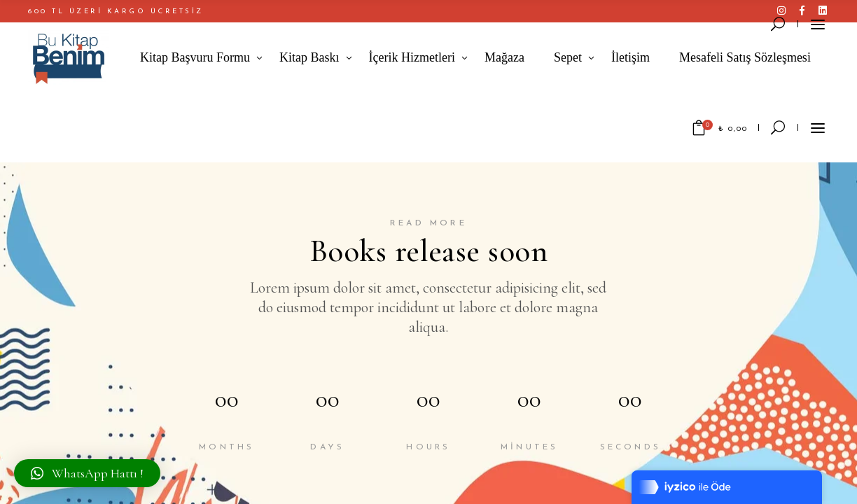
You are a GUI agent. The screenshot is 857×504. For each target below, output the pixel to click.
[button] (87, 473)
